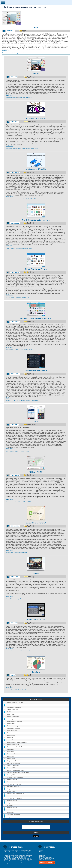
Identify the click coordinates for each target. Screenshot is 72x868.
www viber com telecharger (13, 731)
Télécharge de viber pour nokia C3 (15, 777)
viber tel (9, 712)
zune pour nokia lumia (12, 710)
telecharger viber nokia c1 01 (14, 766)
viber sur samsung (11, 724)
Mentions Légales (43, 853)
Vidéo (12, 350)
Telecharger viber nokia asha (14, 784)
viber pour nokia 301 (12, 808)
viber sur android (11, 759)
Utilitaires (20, 199)
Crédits (41, 852)
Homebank (36, 672)
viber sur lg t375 (11, 775)
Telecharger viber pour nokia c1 (14, 798)
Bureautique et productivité (11, 690)
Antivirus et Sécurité (10, 248)
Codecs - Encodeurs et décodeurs (18, 400)
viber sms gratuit (11, 714)
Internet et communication (8, 53)
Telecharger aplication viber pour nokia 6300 (18, 773)
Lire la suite (6, 50)
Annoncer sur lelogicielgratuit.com (47, 859)
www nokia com (10, 749)
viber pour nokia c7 (11, 791)
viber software (10, 756)
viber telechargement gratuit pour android (17, 742)
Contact (41, 851)
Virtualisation (13, 599)
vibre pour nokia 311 (12, 801)
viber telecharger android (13, 745)
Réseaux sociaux (21, 148)
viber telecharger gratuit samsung (15, 703)
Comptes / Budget (22, 690)
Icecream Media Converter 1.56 (36, 523)
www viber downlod (11, 740)
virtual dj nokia (10, 812)
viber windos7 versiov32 (13, 787)
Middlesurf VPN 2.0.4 (36, 472)
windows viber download (13, 754)
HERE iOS (36, 421)
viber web (9, 733)
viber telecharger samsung (13, 717)
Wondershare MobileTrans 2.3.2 (36, 169)
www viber (9, 705)
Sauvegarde (13, 297)
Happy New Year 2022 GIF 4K (36, 119)
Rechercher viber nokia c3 (13, 763)
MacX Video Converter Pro (36, 620)
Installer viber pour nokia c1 (13, 815)
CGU (40, 854)
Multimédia (8, 350)
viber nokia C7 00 (11, 768)
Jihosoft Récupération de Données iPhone (36, 220)
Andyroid (36, 574)
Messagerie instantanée (19, 53)
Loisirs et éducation (10, 451)
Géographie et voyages (19, 451)
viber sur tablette (11, 735)
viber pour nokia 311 (12, 803)
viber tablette (10, 738)
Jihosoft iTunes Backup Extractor (36, 269)
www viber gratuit (11, 719)
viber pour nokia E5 (11, 761)
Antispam (17, 651)
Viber (36, 28)
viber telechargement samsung (14, 721)
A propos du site (43, 856)
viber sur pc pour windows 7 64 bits (15, 770)
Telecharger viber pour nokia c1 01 (15, 794)
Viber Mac (36, 74)
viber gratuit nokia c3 (12, 817)
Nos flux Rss (42, 855)
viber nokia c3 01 (11, 782)
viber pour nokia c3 (11, 789)
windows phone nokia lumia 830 (15, 747)
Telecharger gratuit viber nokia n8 (15, 796)
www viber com (10, 752)
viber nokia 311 (10, 805)
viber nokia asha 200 (12, 810)
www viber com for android (13, 728)
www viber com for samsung (14, 707)
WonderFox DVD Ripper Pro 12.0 (36, 371)
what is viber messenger (13, 726)
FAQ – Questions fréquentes (46, 857)
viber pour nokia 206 (12, 780)
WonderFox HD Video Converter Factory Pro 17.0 (36, 318)
